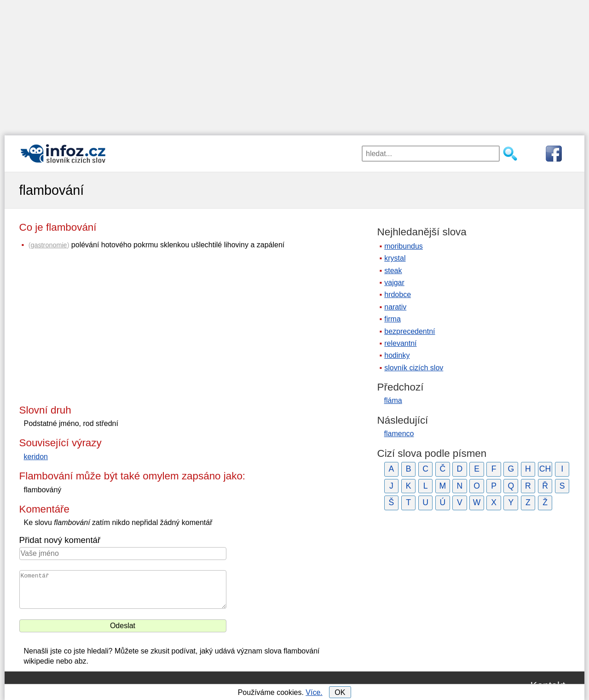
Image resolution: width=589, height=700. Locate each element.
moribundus (404, 246)
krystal (395, 258)
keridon (36, 457)
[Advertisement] (294, 64)
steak (393, 271)
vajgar (394, 283)
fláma (393, 400)
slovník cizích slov (414, 368)
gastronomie (49, 245)
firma (393, 319)
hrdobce (398, 295)
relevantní (400, 343)
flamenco (399, 434)
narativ (395, 307)
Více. (314, 692)
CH (545, 469)
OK (340, 692)
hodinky (397, 355)
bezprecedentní (410, 331)
